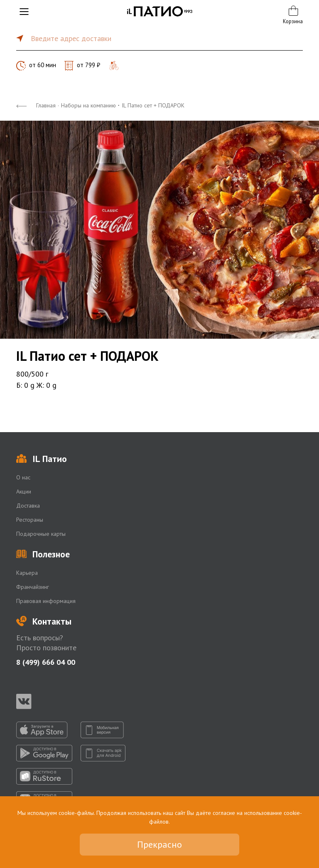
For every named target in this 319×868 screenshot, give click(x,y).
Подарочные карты (41, 534)
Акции (24, 491)
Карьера (27, 573)
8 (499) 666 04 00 (46, 662)
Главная (46, 105)
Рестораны (30, 520)
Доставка (28, 506)
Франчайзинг (33, 587)
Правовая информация (46, 601)
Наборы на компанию (88, 105)
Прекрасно (159, 844)
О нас (23, 477)
